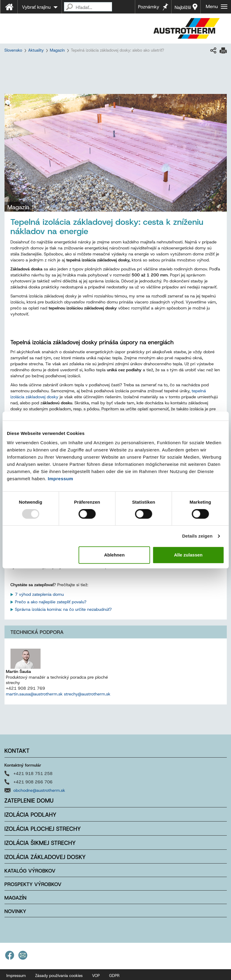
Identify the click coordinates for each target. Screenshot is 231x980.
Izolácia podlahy (30, 815)
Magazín (57, 50)
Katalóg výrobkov (30, 871)
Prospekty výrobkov (33, 884)
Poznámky (149, 7)
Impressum (61, 479)
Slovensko (13, 50)
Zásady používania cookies (59, 976)
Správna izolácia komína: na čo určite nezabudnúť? (64, 609)
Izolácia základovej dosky (45, 857)
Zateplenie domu (29, 801)
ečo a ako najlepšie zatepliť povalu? (52, 602)
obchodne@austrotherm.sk (39, 790)
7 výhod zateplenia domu (40, 594)
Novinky (15, 911)
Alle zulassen (188, 555)
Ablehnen (114, 555)
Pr (17, 602)
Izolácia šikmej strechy (40, 843)
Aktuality (36, 50)
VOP (96, 976)
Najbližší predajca (183, 9)
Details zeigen (197, 536)
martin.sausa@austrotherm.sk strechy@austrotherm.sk (58, 694)
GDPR (114, 976)
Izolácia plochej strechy (43, 829)
